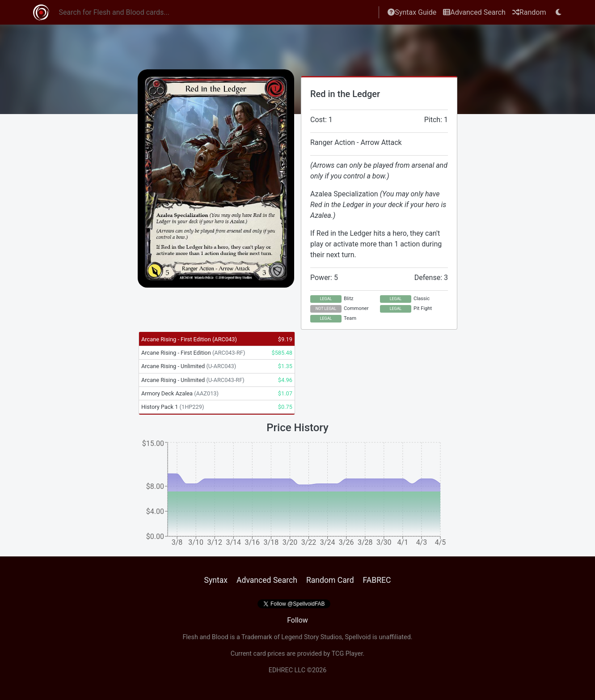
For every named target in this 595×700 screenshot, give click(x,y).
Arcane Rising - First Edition (189, 339)
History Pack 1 (173, 407)
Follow (297, 620)
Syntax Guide (412, 12)
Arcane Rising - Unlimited (189, 366)
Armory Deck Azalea (180, 393)
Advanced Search (474, 12)
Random (529, 12)
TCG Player (347, 654)
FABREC (377, 580)
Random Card (330, 580)
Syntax (216, 580)
